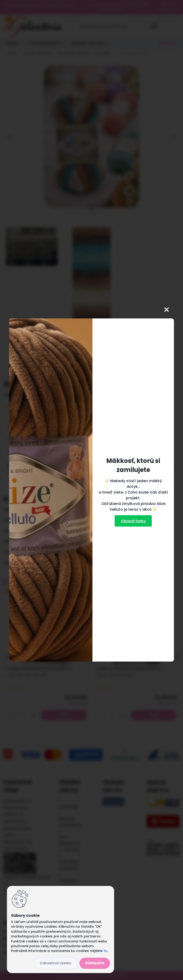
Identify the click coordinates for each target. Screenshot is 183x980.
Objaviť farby (133, 521)
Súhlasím (95, 963)
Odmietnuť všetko (56, 963)
